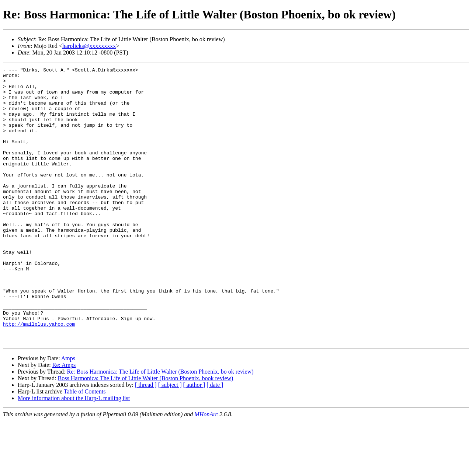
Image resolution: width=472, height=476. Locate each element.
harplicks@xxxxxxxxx (89, 46)
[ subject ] (170, 440)
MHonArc (206, 470)
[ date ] (215, 440)
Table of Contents (85, 447)
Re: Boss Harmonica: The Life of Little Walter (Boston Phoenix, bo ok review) (160, 427)
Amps (68, 414)
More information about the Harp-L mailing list (74, 453)
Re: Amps (64, 420)
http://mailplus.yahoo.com (39, 376)
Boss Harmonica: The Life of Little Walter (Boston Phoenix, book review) (146, 433)
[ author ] (194, 440)
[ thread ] (146, 440)
